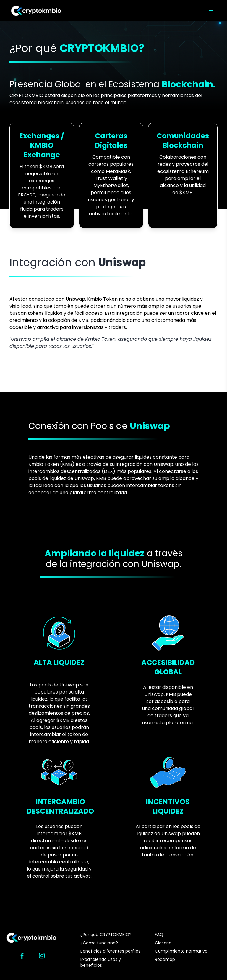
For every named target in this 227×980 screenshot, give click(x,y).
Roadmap (165, 959)
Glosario (163, 943)
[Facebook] (22, 956)
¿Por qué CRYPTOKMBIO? (106, 935)
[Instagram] (42, 956)
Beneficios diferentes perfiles (110, 951)
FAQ (159, 935)
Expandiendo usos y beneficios (101, 962)
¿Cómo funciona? (99, 943)
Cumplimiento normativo (181, 951)
